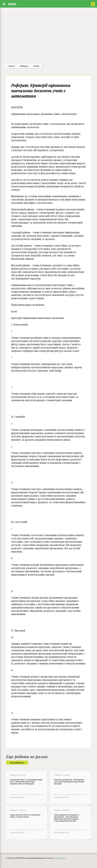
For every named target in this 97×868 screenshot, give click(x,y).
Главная (11, 66)
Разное (36, 66)
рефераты (24, 66)
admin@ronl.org (60, 858)
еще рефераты (17, 763)
